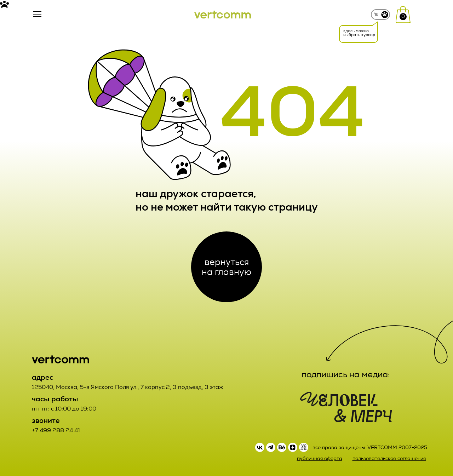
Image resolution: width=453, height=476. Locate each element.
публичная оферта (320, 458)
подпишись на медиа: (346, 374)
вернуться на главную (226, 267)
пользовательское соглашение (389, 458)
